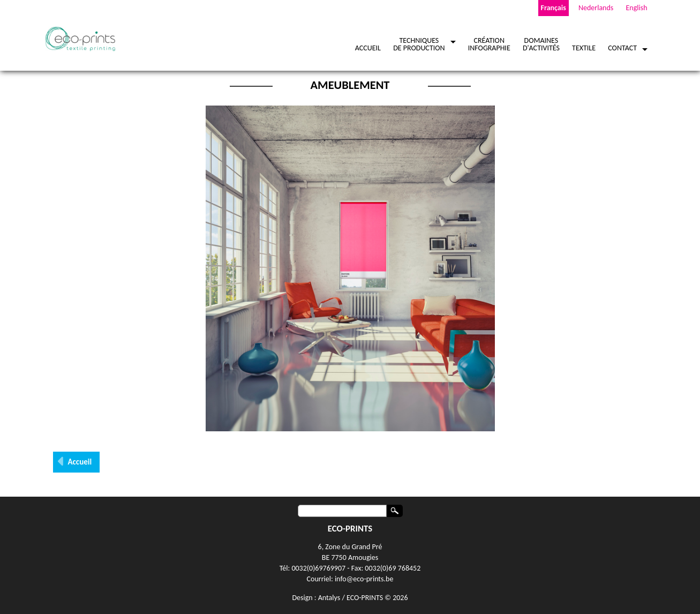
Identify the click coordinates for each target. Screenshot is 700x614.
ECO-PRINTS (365, 598)
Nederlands (596, 8)
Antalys (329, 598)
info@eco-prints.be (364, 579)
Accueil (80, 462)
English (636, 8)
